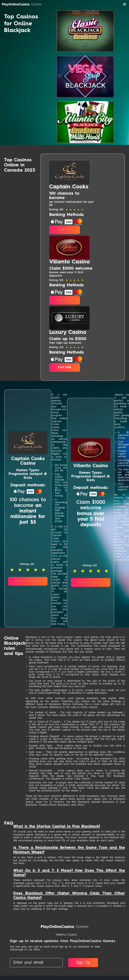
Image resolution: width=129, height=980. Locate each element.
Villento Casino (66, 933)
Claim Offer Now (28, 580)
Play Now (65, 229)
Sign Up (83, 961)
